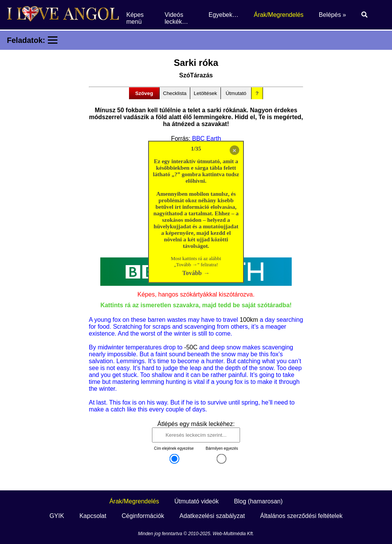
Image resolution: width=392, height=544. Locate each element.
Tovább (192, 273)
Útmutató (236, 93)
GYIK (57, 516)
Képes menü (135, 18)
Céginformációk (143, 516)
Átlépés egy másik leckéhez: (196, 424)
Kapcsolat (93, 516)
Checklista (175, 93)
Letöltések (205, 93)
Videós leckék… (176, 18)
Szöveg (144, 93)
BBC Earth (207, 138)
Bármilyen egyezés (222, 448)
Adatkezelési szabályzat (212, 516)
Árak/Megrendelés (279, 15)
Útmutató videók (197, 501)
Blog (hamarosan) (258, 501)
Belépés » (332, 15)
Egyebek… (224, 15)
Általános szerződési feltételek (301, 516)
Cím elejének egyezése (174, 448)
